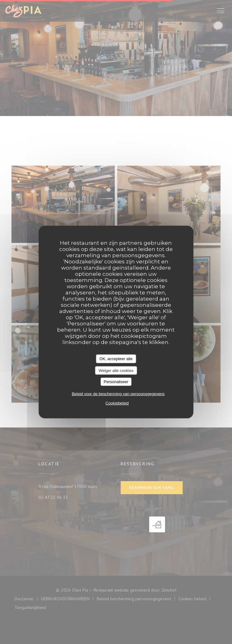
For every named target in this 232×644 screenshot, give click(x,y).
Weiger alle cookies (116, 370)
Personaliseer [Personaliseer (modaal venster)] (116, 382)
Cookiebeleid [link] (117, 403)
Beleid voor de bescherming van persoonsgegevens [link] (118, 394)
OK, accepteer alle (116, 359)
